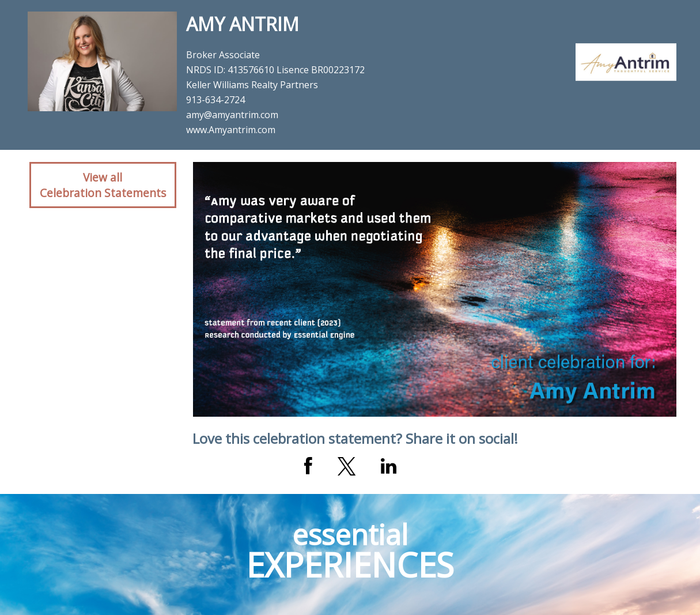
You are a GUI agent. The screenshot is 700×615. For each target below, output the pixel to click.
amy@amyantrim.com (232, 115)
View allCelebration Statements (103, 185)
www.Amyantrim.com (231, 130)
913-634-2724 (215, 100)
